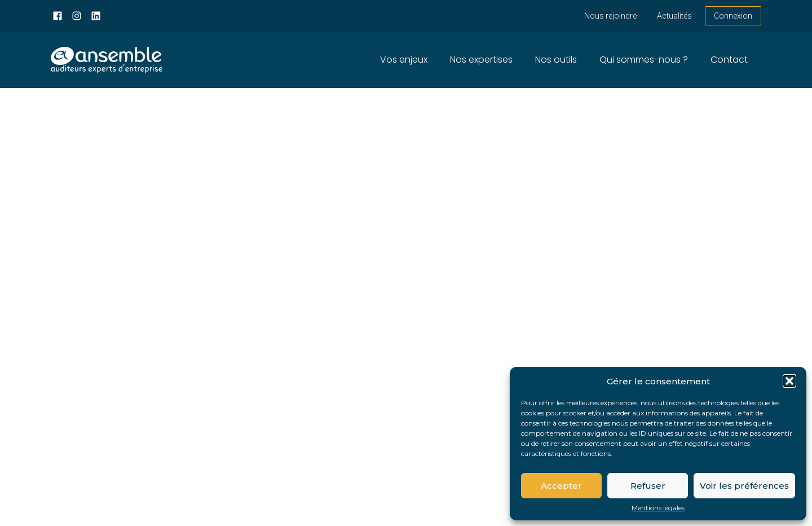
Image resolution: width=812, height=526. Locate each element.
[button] (789, 381)
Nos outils (556, 60)
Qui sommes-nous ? (644, 60)
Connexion (733, 16)
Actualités (674, 16)
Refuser (648, 486)
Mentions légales (658, 508)
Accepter (561, 486)
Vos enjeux (404, 60)
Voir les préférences (744, 486)
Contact (729, 60)
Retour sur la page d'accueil (118, 376)
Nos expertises (481, 60)
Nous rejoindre (610, 16)
